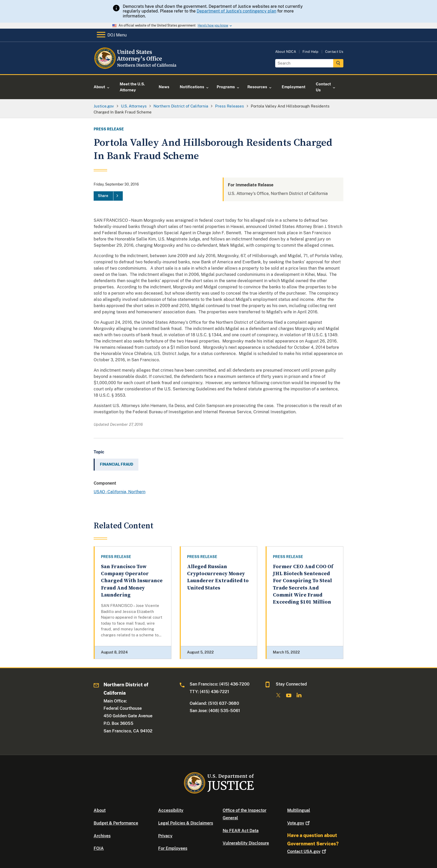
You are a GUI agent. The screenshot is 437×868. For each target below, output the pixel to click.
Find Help (311, 52)
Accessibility (171, 810)
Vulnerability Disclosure (246, 843)
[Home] (136, 68)
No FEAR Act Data (241, 831)
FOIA (99, 848)
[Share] (108, 196)
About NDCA (286, 52)
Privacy (165, 836)
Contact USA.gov (307, 851)
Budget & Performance (116, 823)
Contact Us (334, 52)
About (100, 810)
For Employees (173, 848)
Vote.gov (299, 823)
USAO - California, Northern (120, 492)
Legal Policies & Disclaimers (186, 823)
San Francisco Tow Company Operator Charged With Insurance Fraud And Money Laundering (132, 581)
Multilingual (299, 810)
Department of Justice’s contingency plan (236, 11)
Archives (102, 836)
